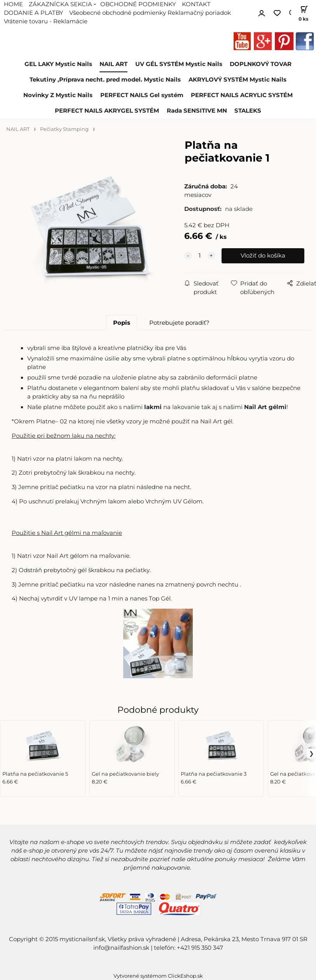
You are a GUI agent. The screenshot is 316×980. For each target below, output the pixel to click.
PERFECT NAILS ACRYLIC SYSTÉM (242, 95)
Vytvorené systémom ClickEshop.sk (158, 976)
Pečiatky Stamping (64, 129)
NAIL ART (113, 64)
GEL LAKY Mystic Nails (58, 64)
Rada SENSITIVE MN (197, 111)
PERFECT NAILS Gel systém (142, 95)
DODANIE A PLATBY (34, 13)
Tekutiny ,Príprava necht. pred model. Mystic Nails (105, 80)
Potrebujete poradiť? (179, 323)
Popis (122, 323)
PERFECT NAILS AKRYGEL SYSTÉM (107, 111)
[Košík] (303, 13)
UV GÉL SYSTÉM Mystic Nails (179, 64)
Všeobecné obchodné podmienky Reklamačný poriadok (150, 13)
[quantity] (200, 256)
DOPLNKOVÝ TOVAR (261, 64)
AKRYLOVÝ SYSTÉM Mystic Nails (237, 80)
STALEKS (248, 111)
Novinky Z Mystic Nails (58, 95)
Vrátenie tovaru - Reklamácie (46, 21)
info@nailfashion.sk (121, 948)
